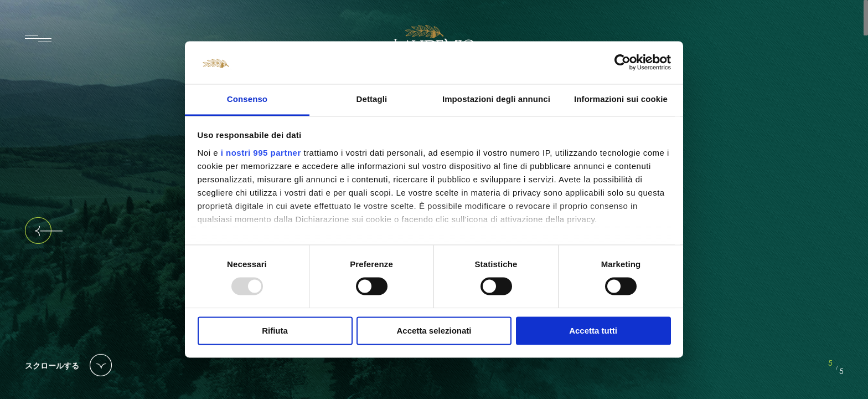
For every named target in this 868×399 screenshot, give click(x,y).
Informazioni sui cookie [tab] (621, 99)
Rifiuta (275, 331)
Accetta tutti (593, 331)
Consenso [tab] (247, 99)
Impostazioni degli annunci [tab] (496, 99)
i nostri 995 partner (261, 153)
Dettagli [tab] (372, 99)
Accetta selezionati (434, 331)
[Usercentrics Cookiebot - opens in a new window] (622, 63)
